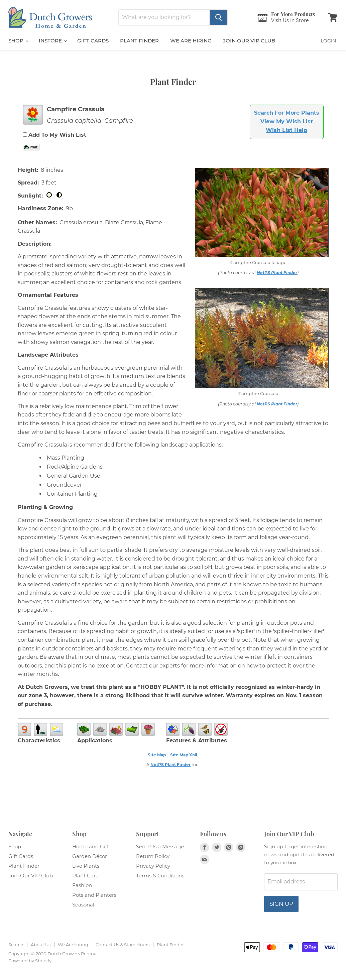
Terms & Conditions (160, 876)
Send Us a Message (160, 846)
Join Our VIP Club (249, 41)
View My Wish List (287, 121)
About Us (41, 945)
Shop (18, 41)
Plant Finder (139, 41)
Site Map (157, 755)
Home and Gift (91, 846)
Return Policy (153, 856)
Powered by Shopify (30, 961)
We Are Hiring (73, 945)
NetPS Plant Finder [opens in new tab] (170, 765)
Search (16, 945)
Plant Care (85, 876)
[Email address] (301, 882)
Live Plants (86, 866)
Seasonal (83, 905)
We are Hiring (191, 41)
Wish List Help (286, 130)
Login (328, 41)
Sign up (281, 904)
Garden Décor (90, 856)
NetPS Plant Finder (277, 273)
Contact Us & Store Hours (123, 945)
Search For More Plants (287, 113)
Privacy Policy (153, 866)
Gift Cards (93, 41)
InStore (53, 41)
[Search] (164, 17)
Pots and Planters (94, 895)
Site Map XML (184, 755)
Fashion (82, 885)
